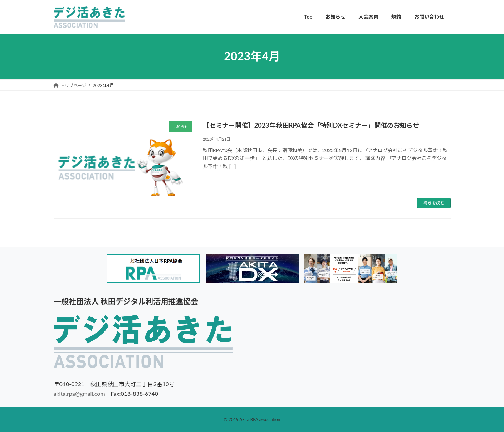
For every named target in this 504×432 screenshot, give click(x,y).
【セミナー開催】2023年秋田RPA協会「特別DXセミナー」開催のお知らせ (311, 125)
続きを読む (434, 203)
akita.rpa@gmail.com (79, 394)
